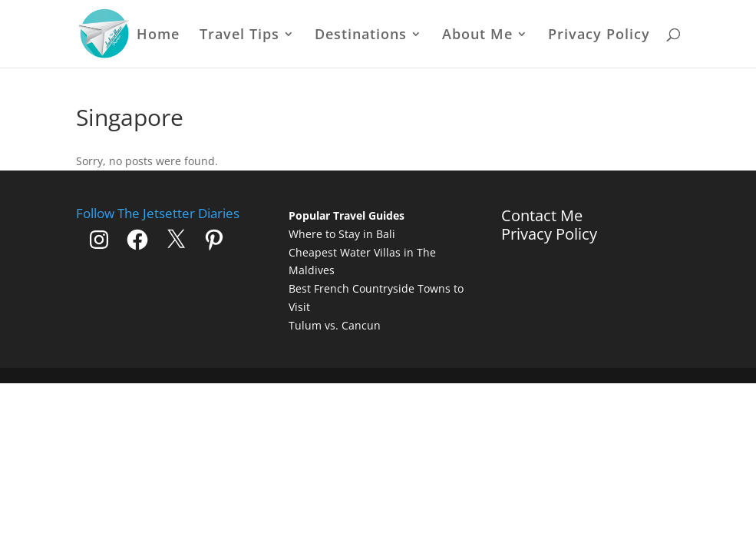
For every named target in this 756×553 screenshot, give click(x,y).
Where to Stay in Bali (342, 234)
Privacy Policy (599, 36)
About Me (477, 36)
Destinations (361, 36)
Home (158, 36)
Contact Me (542, 215)
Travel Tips (239, 36)
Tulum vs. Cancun (335, 325)
